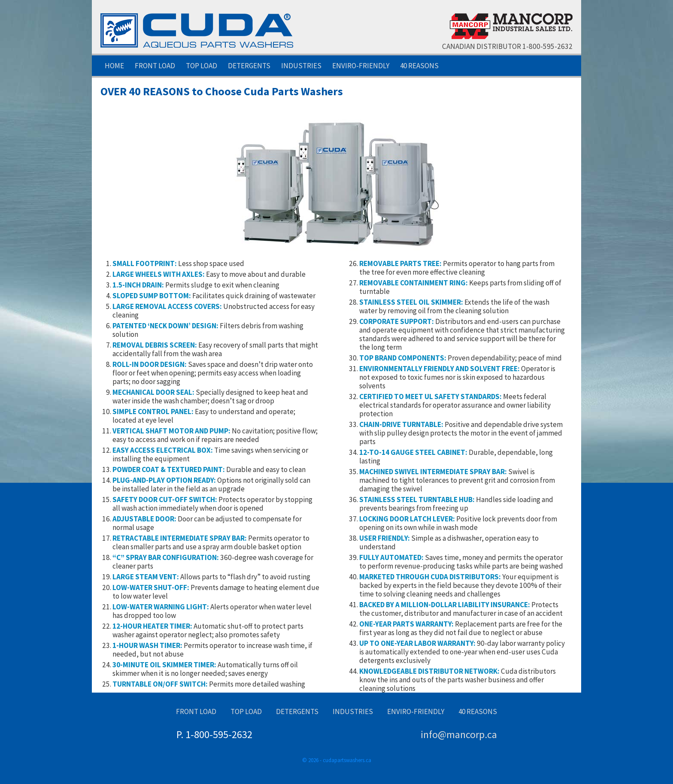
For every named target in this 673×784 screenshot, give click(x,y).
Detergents (249, 66)
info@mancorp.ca (459, 734)
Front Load (155, 66)
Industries (301, 66)
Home (114, 66)
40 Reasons (419, 66)
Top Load (202, 66)
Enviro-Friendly (361, 66)
